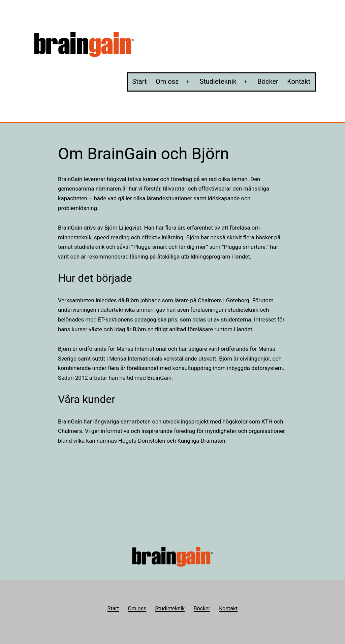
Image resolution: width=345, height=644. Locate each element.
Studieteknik (218, 81)
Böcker (268, 81)
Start (139, 81)
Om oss (167, 81)
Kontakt (299, 81)
